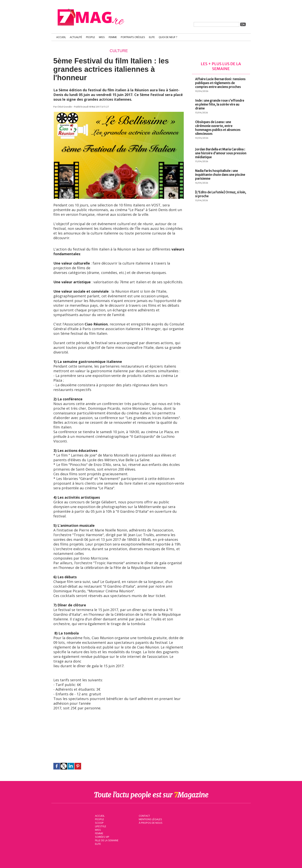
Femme (113, 37)
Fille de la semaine (106, 840)
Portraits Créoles (133, 37)
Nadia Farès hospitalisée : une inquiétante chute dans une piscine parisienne (220, 175)
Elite (152, 37)
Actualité (76, 37)
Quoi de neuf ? (168, 37)
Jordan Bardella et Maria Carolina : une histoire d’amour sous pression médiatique (221, 153)
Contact (144, 815)
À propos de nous (150, 822)
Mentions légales (150, 819)
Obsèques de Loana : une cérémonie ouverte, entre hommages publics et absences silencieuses (218, 128)
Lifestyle (100, 826)
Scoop (99, 822)
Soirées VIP (101, 836)
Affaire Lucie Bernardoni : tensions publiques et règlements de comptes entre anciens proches (220, 83)
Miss (102, 37)
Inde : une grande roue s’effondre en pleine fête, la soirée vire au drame (220, 104)
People (91, 37)
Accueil (61, 37)
